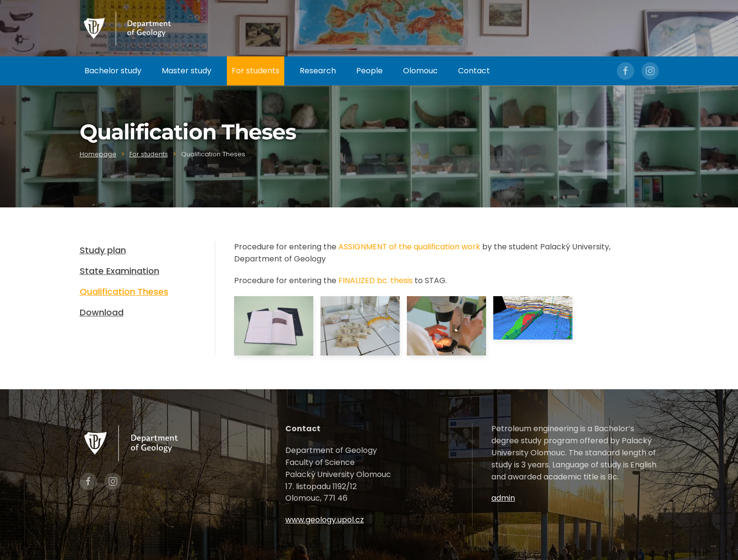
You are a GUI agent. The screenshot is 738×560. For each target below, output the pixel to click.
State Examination (119, 271)
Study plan (103, 250)
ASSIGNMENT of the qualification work (409, 247)
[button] (274, 326)
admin (503, 498)
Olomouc (420, 71)
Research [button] (318, 71)
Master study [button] (187, 71)
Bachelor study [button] (113, 71)
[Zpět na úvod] (128, 28)
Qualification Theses (124, 292)
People (369, 71)
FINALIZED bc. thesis (376, 280)
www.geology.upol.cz (325, 520)
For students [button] (256, 71)
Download (102, 312)
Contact (474, 71)
